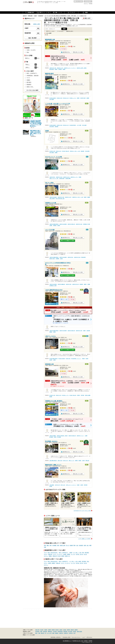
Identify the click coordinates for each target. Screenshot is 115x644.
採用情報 (90, 641)
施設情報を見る (66, 52)
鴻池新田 (81, 545)
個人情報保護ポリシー (67, 641)
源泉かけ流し (30, 87)
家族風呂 (29, 85)
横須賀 (42, 633)
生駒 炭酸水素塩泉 (53, 461)
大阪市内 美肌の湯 (71, 224)
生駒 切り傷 (60, 461)
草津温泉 (37, 631)
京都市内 (66, 633)
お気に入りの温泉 (78, 1)
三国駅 (86, 436)
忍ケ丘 (67, 545)
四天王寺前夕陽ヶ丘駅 (60, 199)
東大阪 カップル (73, 98)
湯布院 (75, 631)
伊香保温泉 (60, 631)
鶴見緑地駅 (52, 69)
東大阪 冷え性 (66, 98)
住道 (77, 545)
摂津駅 (51, 486)
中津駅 (54, 332)
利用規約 (86, 641)
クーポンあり (60, 31)
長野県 (68, 630)
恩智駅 (83, 359)
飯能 (53, 633)
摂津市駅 (86, 485)
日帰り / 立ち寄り (31, 50)
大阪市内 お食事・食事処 (82, 68)
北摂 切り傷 (57, 485)
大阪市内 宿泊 (52, 177)
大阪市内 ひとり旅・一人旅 (78, 197)
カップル (73, 554)
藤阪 (48, 545)
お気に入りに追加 (79, 52)
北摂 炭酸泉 (52, 485)
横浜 (36, 633)
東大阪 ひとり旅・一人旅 (75, 151)
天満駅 (51, 225)
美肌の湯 (55, 556)
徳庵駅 (64, 69)
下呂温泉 (55, 631)
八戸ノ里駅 (79, 125)
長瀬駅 (56, 153)
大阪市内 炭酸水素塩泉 (54, 224)
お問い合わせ (89, 637)
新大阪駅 (51, 437)
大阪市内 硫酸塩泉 (61, 284)
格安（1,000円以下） (64, 553)
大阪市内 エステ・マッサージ (70, 68)
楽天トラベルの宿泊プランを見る (68, 241)
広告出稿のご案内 (67, 637)
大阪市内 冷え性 (60, 68)
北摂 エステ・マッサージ (71, 485)
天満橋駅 (57, 259)
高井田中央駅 (83, 98)
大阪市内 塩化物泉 (53, 197)
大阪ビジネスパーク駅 (54, 178)
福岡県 (76, 630)
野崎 (74, 545)
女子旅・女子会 (79, 554)
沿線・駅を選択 (32, 38)
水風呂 (71, 553)
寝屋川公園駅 (88, 395)
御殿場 (57, 633)
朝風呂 (50, 556)
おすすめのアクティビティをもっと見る (82, 511)
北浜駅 (61, 259)
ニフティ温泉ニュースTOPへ (85, 539)
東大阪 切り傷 (59, 98)
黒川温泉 (70, 631)
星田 (58, 545)
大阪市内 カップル (74, 177)
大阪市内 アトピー (80, 436)
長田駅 (78, 98)
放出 (88, 545)
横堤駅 (56, 69)
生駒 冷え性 (65, 461)
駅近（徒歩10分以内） (53, 553)
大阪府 (61, 630)
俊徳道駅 (56, 127)
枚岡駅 (76, 461)
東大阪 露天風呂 (73, 125)
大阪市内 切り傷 (53, 68)
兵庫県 (49, 630)
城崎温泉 (50, 631)
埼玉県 (42, 630)
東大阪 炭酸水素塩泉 (54, 359)
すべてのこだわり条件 (32, 90)
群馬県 (53, 630)
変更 (38, 28)
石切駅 (83, 461)
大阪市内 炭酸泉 (53, 436)
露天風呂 (87, 553)
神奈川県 (37, 630)
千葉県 (46, 630)
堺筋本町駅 (83, 257)
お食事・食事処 (67, 554)
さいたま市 (49, 633)
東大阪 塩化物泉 (53, 98)
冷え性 (85, 554)
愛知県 (72, 630)
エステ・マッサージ (58, 554)
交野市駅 (82, 395)
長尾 (45, 545)
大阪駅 (84, 331)
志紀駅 (51, 360)
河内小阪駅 (52, 99)
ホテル (45, 554)
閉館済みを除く (70, 31)
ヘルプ (83, 637)
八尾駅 (54, 360)
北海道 (65, 630)
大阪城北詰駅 (62, 178)
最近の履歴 (88, 1)
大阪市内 (61, 633)
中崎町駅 (55, 225)
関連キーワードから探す (29, 635)
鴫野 (90, 545)
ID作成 (91, 4)
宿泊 (83, 553)
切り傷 (59, 556)
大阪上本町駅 (52, 199)
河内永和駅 (52, 127)
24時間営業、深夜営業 (33, 76)
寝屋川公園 (62, 545)
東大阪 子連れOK (66, 151)
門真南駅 (60, 69)
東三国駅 (59, 437)
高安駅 (87, 359)
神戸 (75, 633)
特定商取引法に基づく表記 (78, 641)
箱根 (41, 631)
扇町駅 (59, 225)
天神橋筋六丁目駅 (86, 224)
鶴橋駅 (89, 197)
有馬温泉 (45, 631)
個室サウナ (68, 556)
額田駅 (80, 461)
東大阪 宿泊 (68, 359)
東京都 (57, 630)
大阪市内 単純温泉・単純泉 (62, 436)
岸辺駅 (78, 485)
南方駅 (55, 437)
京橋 (45, 547)
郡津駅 (51, 397)
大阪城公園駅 (68, 178)
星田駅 (78, 395)
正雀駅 (82, 485)
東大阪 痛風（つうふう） (76, 359)
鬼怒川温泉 (79, 631)
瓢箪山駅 (87, 461)
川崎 (39, 633)
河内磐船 (54, 545)
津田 (51, 545)
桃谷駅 (85, 197)
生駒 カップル (71, 461)
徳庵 (85, 545)
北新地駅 (88, 331)
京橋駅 (80, 177)
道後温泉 (65, 631)
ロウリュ (46, 556)
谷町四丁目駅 (52, 259)
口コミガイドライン (76, 637)
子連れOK (50, 554)
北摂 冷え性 (63, 485)
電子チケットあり (50, 31)
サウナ (45, 553)
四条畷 (71, 545)
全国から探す (37, 24)
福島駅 (51, 332)
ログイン (86, 4)
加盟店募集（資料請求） (56, 637)
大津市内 (71, 633)
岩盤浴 (63, 556)
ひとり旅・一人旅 (77, 553)
